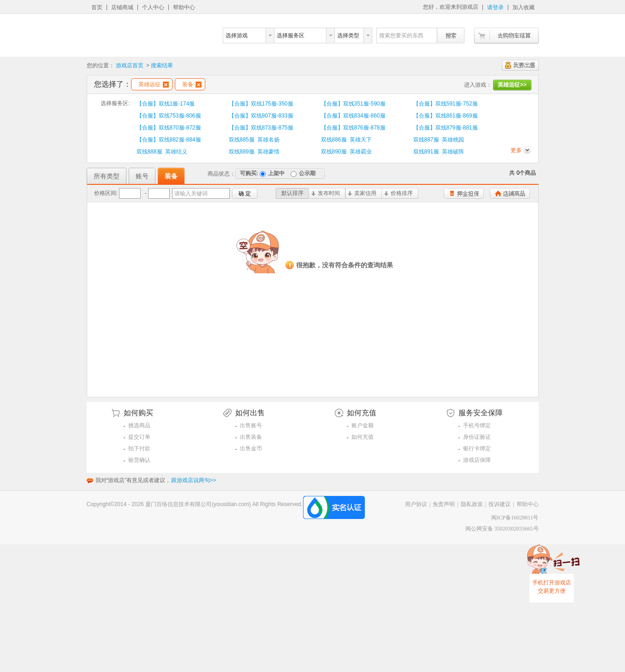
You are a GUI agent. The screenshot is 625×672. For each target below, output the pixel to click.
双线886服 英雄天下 (347, 140)
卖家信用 (362, 193)
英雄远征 (154, 84)
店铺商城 (122, 7)
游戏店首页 (130, 65)
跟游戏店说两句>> (194, 480)
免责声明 (444, 504)
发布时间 (326, 193)
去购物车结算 (506, 36)
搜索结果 (162, 65)
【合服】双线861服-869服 (446, 116)
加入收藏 (524, 7)
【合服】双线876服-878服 (353, 128)
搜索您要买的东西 (401, 35)
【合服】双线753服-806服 (169, 116)
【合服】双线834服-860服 (353, 116)
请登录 (495, 7)
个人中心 (153, 7)
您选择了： (113, 84)
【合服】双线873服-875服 (261, 128)
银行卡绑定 (477, 448)
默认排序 (292, 193)
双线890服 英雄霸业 (347, 152)
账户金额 (363, 425)
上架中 (272, 173)
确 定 (245, 194)
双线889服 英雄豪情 (254, 152)
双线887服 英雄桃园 (439, 140)
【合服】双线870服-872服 (169, 128)
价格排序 (399, 193)
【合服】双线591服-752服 (446, 104)
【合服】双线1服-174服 (166, 104)
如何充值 (363, 437)
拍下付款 (139, 448)
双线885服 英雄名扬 (254, 140)
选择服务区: (115, 103)
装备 (192, 84)
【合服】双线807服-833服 (261, 116)
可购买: (249, 173)
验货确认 (139, 460)
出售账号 (251, 425)
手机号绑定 (477, 425)
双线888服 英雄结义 (162, 152)
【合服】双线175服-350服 (261, 104)
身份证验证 (477, 437)
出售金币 (251, 448)
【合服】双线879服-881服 (446, 128)
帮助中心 (184, 7)
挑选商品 (139, 425)
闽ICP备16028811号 (515, 518)
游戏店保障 (477, 460)
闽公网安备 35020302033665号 (502, 529)
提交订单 (139, 437)
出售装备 (251, 437)
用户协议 (416, 504)
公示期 (303, 173)
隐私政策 (472, 504)
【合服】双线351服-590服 (353, 104)
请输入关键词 (191, 194)
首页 (97, 7)
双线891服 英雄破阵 (439, 152)
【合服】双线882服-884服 (169, 140)
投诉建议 (500, 504)
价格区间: (106, 193)
